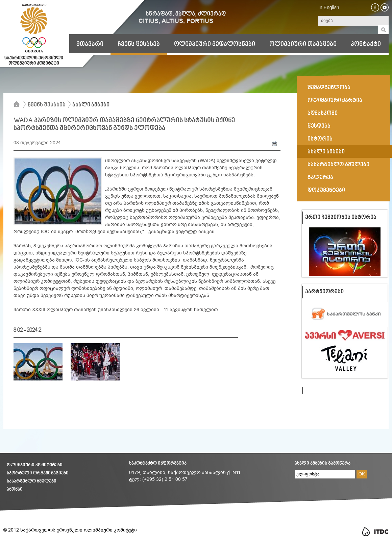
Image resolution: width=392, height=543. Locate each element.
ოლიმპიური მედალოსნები (215, 44)
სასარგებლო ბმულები (32, 481)
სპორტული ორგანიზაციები (38, 473)
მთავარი (90, 44)
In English (329, 7)
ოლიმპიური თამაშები (303, 44)
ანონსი (15, 489)
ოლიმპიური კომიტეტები (35, 465)
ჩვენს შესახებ (139, 44)
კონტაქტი (366, 44)
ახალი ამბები (91, 105)
